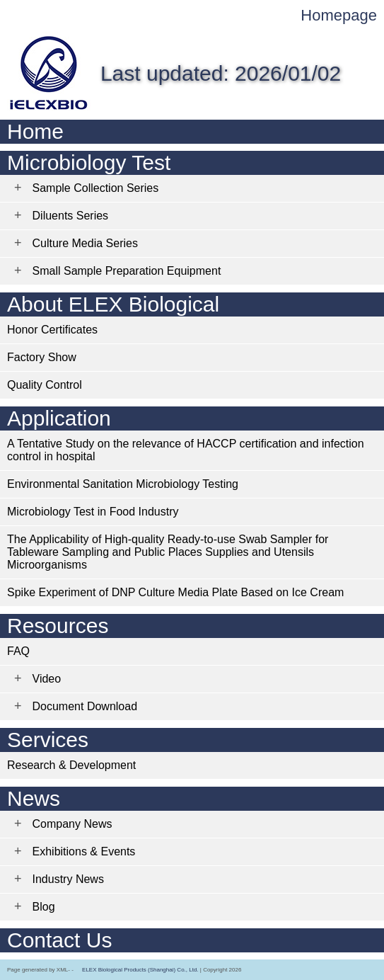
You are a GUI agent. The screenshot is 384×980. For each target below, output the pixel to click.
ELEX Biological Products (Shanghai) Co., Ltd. (140, 970)
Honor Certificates (52, 330)
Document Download (85, 706)
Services (48, 740)
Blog (44, 907)
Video (47, 679)
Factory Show (42, 357)
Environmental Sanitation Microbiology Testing (123, 484)
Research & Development (71, 765)
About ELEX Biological (113, 304)
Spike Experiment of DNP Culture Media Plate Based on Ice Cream (175, 592)
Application (59, 418)
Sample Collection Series (96, 188)
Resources (58, 626)
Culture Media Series (85, 243)
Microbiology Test (89, 163)
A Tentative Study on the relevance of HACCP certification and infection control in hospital (186, 450)
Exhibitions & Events (84, 851)
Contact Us (59, 940)
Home (35, 131)
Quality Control (45, 385)
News (34, 798)
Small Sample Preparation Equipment (127, 271)
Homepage (339, 16)
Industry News (68, 879)
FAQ (18, 651)
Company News (72, 824)
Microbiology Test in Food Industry (93, 512)
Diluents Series (71, 216)
